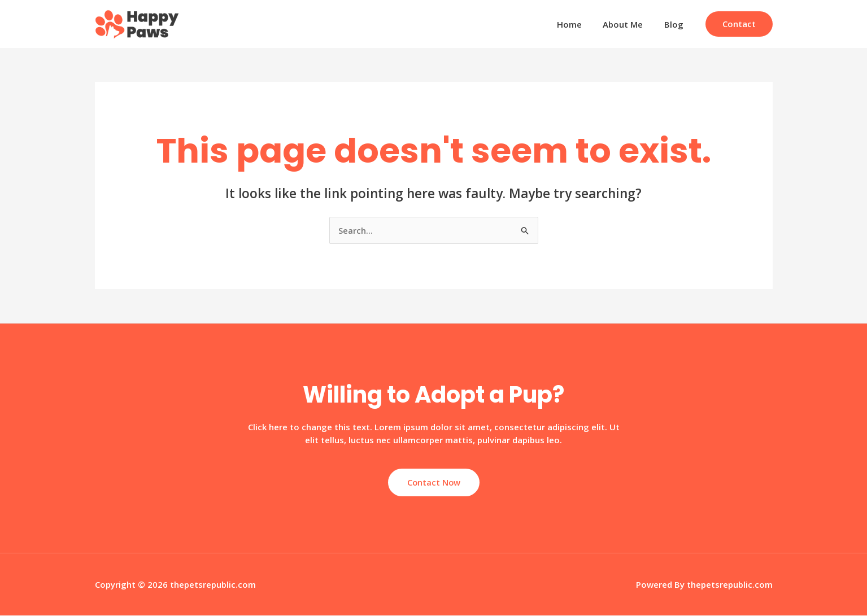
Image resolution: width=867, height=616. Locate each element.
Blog (676, 24)
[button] (739, 24)
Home (580, 24)
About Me (629, 24)
